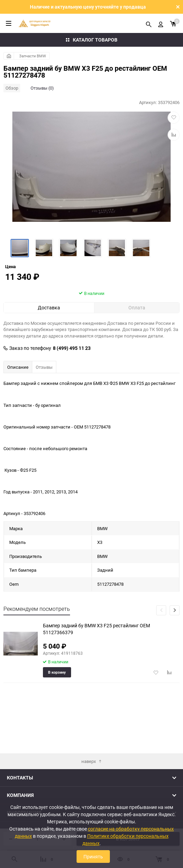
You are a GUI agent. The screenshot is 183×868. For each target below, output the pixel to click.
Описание (18, 407)
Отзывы (44, 407)
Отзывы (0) (42, 88)
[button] (175, 650)
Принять (93, 856)
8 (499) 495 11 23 (72, 388)
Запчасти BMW (33, 56)
